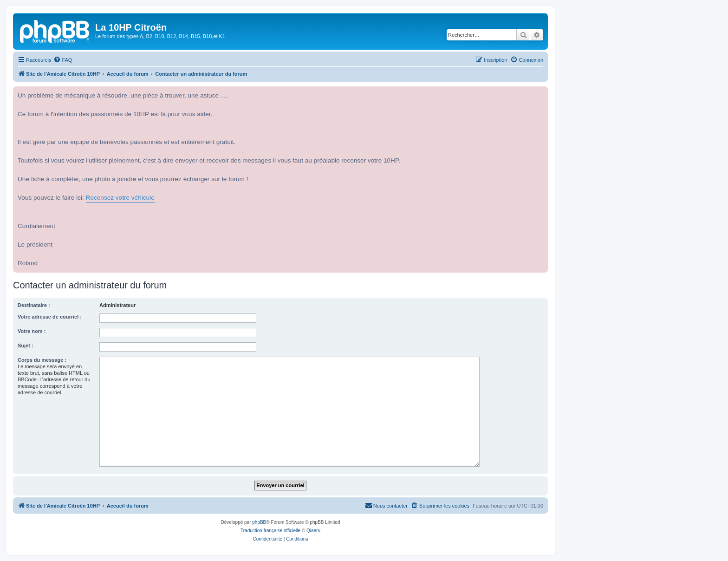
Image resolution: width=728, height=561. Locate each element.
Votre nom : (32, 331)
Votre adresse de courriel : (50, 317)
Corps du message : (42, 360)
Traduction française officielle (270, 531)
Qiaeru (313, 531)
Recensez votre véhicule (120, 198)
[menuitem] (63, 60)
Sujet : (26, 346)
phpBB (259, 522)
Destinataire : (34, 305)
